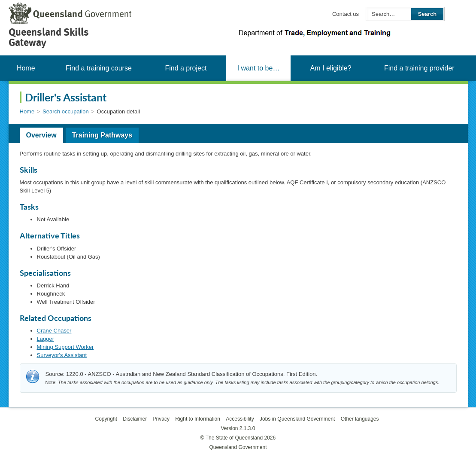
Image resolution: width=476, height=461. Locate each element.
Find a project (186, 68)
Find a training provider (419, 68)
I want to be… (259, 68)
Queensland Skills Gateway (49, 37)
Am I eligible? (331, 68)
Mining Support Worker (65, 347)
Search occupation (66, 111)
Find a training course (99, 68)
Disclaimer (135, 419)
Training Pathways (102, 135)
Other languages (360, 419)
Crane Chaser (54, 331)
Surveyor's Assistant (62, 355)
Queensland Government (238, 447)
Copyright (106, 419)
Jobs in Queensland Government (297, 419)
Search (427, 14)
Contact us (346, 14)
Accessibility (240, 419)
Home (26, 68)
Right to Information (198, 419)
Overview (41, 135)
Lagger (45, 339)
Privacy (161, 419)
